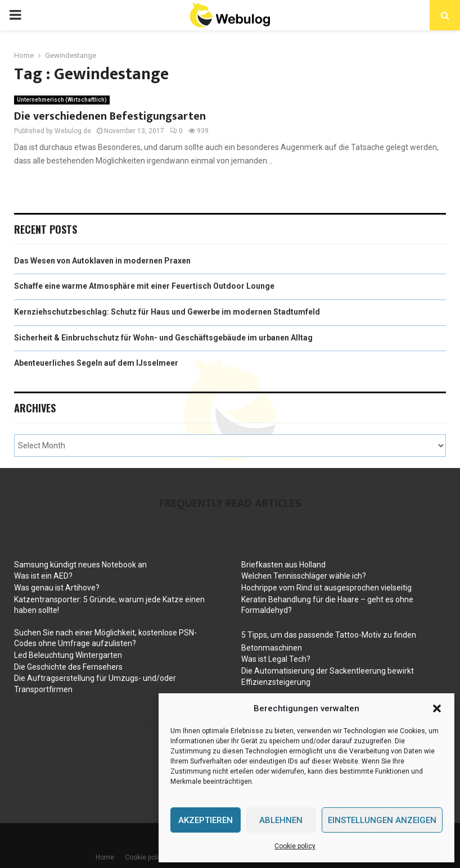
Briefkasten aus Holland (283, 565)
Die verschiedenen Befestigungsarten (110, 116)
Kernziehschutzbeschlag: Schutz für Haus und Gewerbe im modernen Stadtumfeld (167, 312)
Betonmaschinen (272, 648)
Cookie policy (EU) (153, 857)
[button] (437, 708)
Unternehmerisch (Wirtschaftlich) (62, 100)
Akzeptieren (206, 820)
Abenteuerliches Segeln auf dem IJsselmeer (96, 363)
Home (105, 857)
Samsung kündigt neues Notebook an (80, 565)
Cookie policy (295, 846)
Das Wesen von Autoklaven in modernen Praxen (102, 261)
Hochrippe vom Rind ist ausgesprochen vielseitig (326, 588)
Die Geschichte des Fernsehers (68, 667)
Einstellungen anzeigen (382, 820)
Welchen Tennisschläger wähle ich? (304, 576)
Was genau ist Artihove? (57, 588)
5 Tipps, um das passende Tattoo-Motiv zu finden (329, 635)
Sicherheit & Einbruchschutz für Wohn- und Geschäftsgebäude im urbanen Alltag (163, 338)
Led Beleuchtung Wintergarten (68, 655)
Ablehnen (281, 820)
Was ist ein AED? (43, 576)
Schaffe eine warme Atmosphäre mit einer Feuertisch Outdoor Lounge (144, 286)
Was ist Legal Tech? (276, 659)
